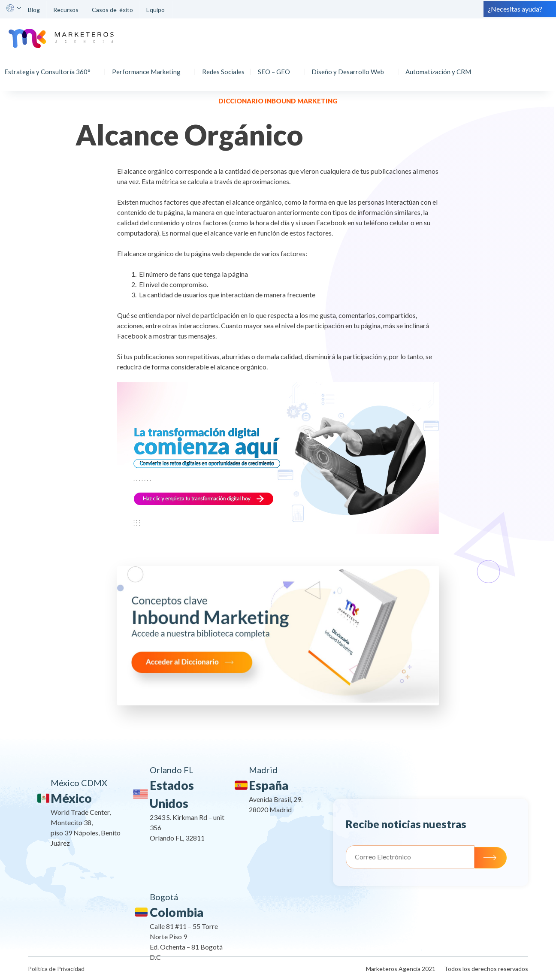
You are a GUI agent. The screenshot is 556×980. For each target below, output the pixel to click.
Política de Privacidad (56, 969)
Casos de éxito (112, 10)
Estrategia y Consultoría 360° (50, 67)
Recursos (66, 10)
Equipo (156, 10)
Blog (34, 10)
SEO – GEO (276, 67)
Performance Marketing (148, 67)
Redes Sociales (225, 67)
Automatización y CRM (440, 67)
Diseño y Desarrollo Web (350, 67)
